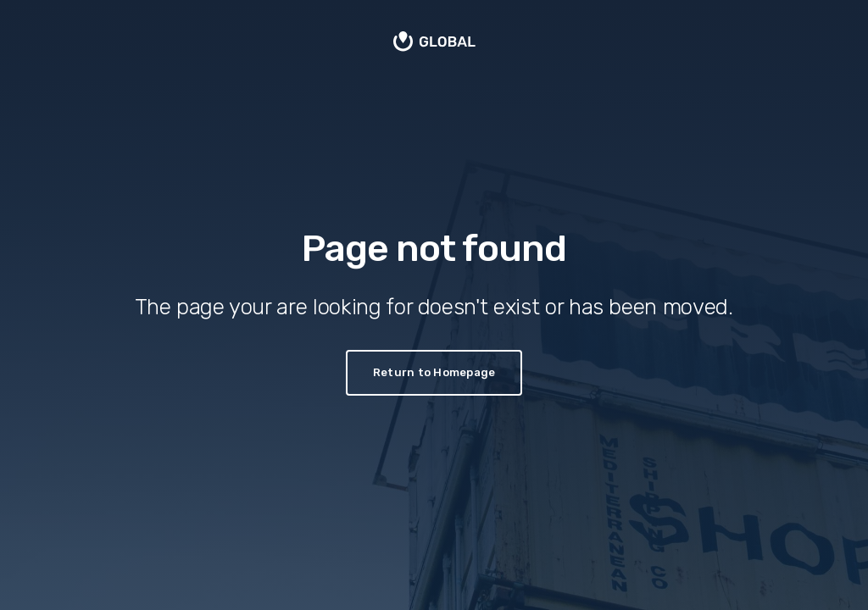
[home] (434, 43)
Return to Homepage (434, 372)
